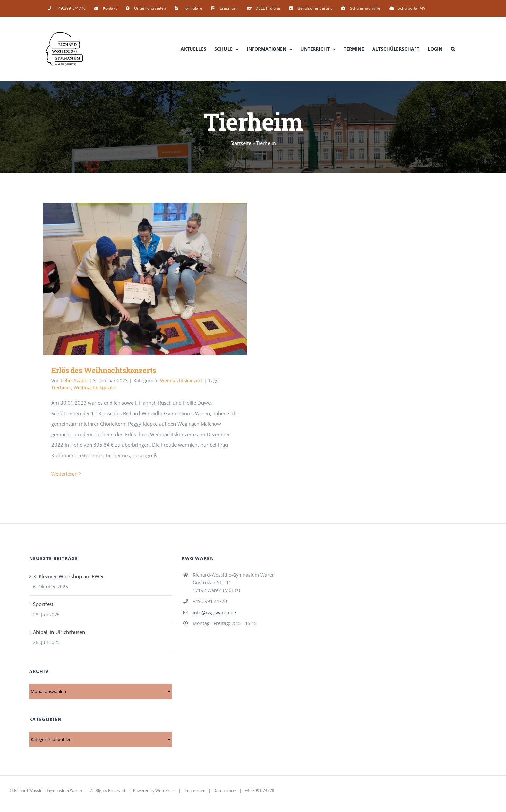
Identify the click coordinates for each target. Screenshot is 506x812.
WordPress (165, 791)
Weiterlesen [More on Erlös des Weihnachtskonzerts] (65, 474)
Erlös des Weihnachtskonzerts (104, 370)
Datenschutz (225, 791)
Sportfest (43, 604)
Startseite (241, 143)
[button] (453, 49)
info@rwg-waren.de (214, 612)
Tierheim (61, 387)
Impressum (195, 791)
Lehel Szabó (74, 381)
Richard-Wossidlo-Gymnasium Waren (48, 791)
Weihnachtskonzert (181, 381)
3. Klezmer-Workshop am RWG (68, 576)
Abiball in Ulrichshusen (59, 632)
